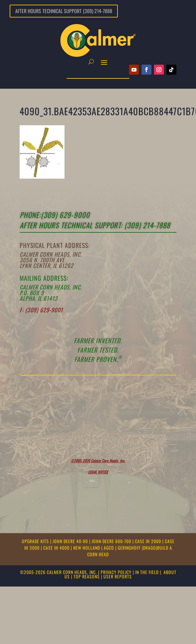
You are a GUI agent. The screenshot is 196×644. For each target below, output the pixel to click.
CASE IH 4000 (57, 548)
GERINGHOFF (130, 548)
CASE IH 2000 (149, 541)
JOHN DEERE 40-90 (71, 541)
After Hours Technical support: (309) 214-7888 (95, 225)
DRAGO (149, 548)
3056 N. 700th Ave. (43, 260)
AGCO (110, 548)
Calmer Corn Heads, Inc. (51, 254)
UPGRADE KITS (36, 541)
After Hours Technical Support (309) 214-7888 (64, 11)
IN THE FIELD (147, 572)
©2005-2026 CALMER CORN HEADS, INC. (58, 572)
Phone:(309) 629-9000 (55, 215)
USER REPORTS (118, 576)
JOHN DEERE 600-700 (112, 541)
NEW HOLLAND (87, 548)
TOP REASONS (87, 576)
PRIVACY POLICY (116, 572)
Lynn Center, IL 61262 (47, 265)
